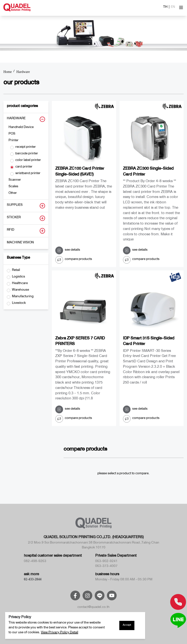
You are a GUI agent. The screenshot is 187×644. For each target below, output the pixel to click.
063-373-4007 (106, 567)
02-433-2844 (33, 579)
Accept (127, 625)
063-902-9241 (106, 562)
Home (8, 72)
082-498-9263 (35, 562)
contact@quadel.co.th (93, 608)
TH (165, 8)
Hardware (23, 72)
